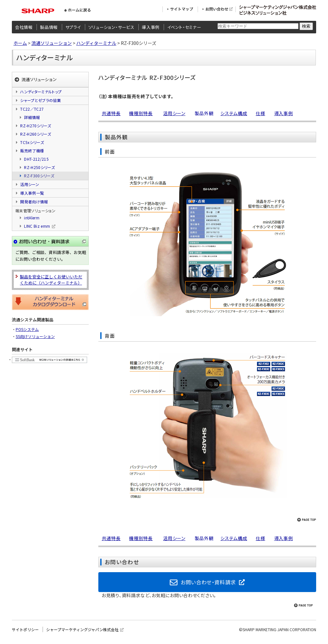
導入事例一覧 (32, 193)
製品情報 (49, 27)
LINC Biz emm (37, 226)
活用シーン (174, 113)
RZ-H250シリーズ (39, 167)
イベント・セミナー (184, 27)
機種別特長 (141, 113)
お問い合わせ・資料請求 (208, 583)
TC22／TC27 (32, 109)
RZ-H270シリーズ (36, 126)
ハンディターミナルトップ (41, 92)
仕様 (260, 113)
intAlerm (32, 218)
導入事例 (151, 27)
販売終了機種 (32, 151)
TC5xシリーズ (32, 142)
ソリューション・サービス (111, 27)
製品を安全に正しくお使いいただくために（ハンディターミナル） (51, 280)
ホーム (20, 43)
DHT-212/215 (36, 159)
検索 (306, 26)
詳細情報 (32, 117)
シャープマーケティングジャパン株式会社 (82, 633)
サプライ (73, 27)
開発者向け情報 (34, 202)
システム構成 (234, 113)
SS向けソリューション (35, 336)
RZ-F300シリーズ (39, 176)
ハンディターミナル (96, 43)
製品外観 (204, 113)
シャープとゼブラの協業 (41, 100)
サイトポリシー (25, 633)
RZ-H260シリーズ (36, 134)
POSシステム (27, 329)
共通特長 (111, 113)
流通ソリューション (52, 43)
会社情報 (24, 27)
